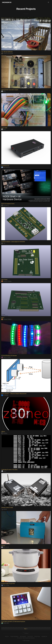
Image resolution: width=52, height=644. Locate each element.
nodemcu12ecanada (7, 53)
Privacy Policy (37, 636)
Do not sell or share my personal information (26, 638)
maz (3, 243)
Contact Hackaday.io (14, 636)
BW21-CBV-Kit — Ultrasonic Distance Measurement (14, 394)
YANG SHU (5, 623)
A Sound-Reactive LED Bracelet (9, 356)
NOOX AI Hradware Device (8, 204)
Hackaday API (44, 636)
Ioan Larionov (6, 167)
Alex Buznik (5, 547)
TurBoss (4, 433)
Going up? (26, 633)
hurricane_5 (5, 205)
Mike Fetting (5, 585)
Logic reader (4, 128)
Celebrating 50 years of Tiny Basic (9, 470)
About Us (7, 636)
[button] (48, 2)
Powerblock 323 (5, 166)
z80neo (3, 432)
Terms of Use (30, 636)
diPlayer (3, 546)
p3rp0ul (4, 509)
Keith (3, 91)
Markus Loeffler (6, 357)
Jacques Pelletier (6, 281)
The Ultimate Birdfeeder (7, 52)
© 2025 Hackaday (26, 641)
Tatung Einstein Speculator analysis (10, 90)
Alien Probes (4, 280)
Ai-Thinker (5, 395)
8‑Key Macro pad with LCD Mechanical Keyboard (13, 622)
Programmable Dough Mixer (8, 584)
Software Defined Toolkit (7, 508)
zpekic (4, 471)
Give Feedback (23, 636)
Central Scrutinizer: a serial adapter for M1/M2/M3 (13, 242)
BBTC (3, 318)
